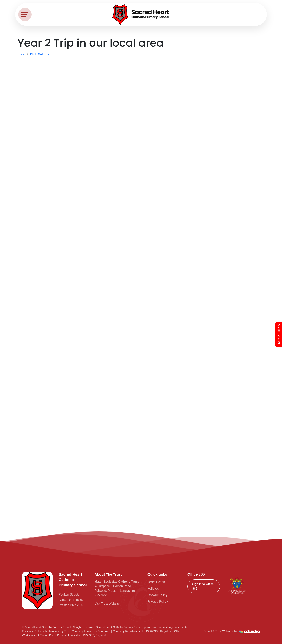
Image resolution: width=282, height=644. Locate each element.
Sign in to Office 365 (203, 586)
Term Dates (156, 582)
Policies (153, 589)
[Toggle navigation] (25, 14)
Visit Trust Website (107, 604)
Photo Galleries (39, 54)
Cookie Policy (157, 595)
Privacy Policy (158, 601)
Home (21, 54)
